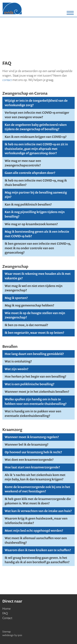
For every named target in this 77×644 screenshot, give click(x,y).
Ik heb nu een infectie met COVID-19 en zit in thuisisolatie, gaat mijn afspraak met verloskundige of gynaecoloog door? (36, 149)
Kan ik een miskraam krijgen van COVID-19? (36, 137)
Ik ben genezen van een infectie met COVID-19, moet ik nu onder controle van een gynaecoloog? (38, 248)
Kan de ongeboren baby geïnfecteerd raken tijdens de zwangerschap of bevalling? (36, 127)
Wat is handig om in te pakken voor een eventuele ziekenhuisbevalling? (33, 413)
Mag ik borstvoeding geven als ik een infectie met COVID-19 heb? (37, 234)
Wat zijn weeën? (17, 369)
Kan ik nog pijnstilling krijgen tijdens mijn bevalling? (35, 214)
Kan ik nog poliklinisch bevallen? (28, 204)
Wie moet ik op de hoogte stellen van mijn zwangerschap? (35, 315)
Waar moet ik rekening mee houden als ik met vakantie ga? (38, 276)
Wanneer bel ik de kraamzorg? (27, 444)
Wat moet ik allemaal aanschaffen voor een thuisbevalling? (36, 540)
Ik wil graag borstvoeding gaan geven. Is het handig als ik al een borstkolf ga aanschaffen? (37, 560)
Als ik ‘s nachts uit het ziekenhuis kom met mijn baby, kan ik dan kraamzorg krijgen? (35, 477)
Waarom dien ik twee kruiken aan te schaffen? (38, 550)
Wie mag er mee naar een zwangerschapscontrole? (23, 163)
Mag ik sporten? (16, 298)
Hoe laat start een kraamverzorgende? (32, 467)
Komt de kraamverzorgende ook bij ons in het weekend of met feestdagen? (37, 489)
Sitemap (7, 632)
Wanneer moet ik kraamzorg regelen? (32, 437)
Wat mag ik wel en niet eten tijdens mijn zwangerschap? (34, 288)
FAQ (5, 613)
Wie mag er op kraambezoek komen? (31, 224)
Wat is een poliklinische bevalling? (30, 384)
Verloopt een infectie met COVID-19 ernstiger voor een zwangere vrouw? (37, 115)
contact (7, 80)
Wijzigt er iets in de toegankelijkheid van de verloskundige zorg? (36, 103)
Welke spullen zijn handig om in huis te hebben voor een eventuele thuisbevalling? (36, 401)
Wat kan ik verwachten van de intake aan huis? (38, 511)
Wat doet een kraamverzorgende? (29, 460)
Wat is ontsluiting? (18, 361)
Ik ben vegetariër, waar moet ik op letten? (34, 333)
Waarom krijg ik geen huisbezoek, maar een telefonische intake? (36, 521)
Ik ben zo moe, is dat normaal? (26, 325)
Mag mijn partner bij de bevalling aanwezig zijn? (36, 195)
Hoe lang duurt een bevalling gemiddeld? (34, 354)
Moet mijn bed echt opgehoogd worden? (34, 531)
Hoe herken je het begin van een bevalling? (35, 376)
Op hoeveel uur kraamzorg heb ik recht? (33, 452)
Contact (7, 618)
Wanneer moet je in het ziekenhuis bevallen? (37, 392)
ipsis (20, 635)
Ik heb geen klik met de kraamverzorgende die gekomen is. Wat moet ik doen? (38, 501)
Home (6, 609)
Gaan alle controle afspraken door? (30, 173)
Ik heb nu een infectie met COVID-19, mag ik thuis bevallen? (36, 183)
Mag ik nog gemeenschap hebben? (29, 305)
